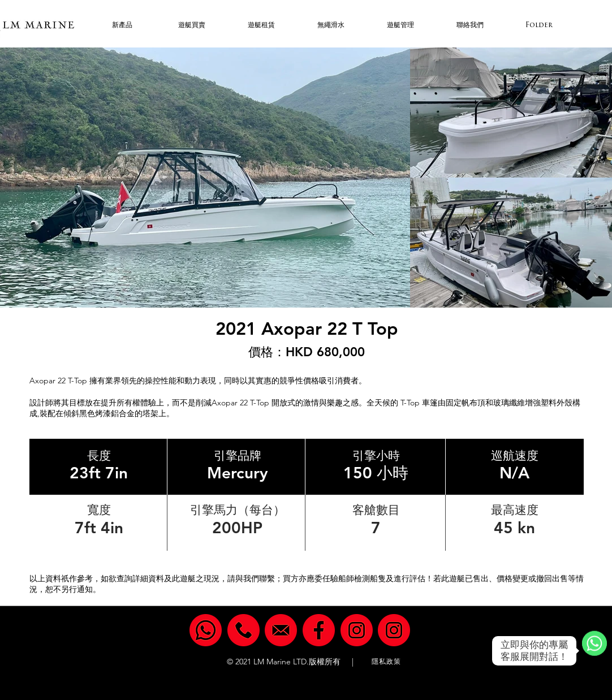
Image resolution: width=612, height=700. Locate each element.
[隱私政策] (387, 662)
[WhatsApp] (594, 651)
